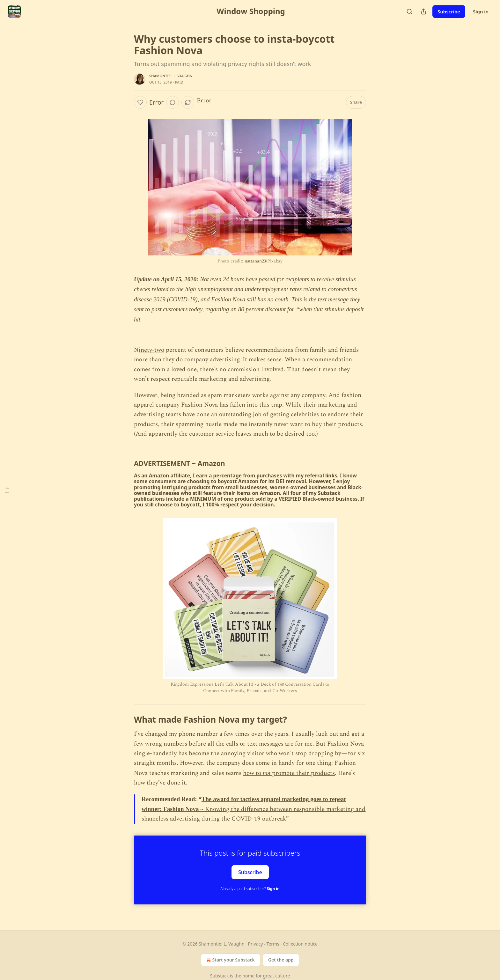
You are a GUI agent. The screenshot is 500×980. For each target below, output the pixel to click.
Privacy (256, 944)
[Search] (409, 11)
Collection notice (300, 944)
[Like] (140, 102)
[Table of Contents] (7, 490)
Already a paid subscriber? (250, 889)
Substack (220, 976)
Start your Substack (230, 960)
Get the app (281, 960)
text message (333, 299)
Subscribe (449, 11)
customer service (212, 434)
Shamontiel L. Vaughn (171, 76)
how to (253, 773)
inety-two (151, 350)
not (267, 773)
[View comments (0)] (173, 102)
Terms (273, 944)
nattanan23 (255, 261)
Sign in (481, 11)
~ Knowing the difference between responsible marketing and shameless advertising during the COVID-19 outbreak (254, 814)
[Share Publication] (423, 11)
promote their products (303, 773)
